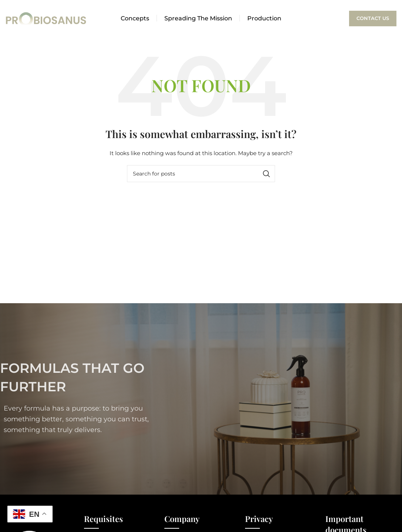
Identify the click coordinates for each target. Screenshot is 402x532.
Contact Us (373, 18)
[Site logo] (46, 18)
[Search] (201, 174)
